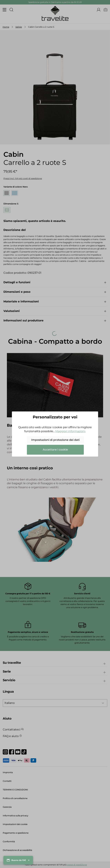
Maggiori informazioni (70, 431)
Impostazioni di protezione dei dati (55, 440)
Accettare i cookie (55, 450)
